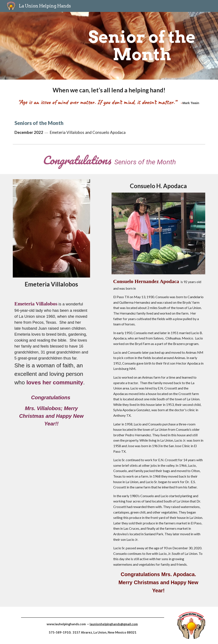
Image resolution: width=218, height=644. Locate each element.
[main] (142, 46)
